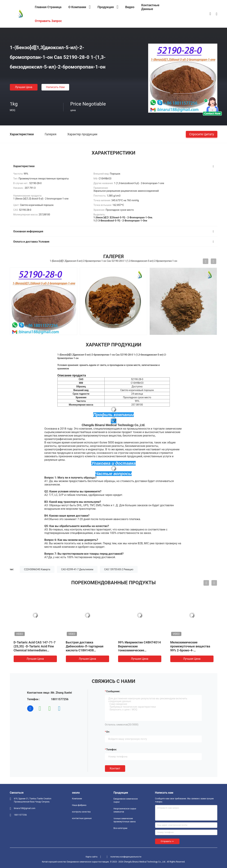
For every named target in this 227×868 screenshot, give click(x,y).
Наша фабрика (79, 805)
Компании (77, 799)
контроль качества (81, 812)
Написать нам (55, 87)
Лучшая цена (24, 87)
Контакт (115, 768)
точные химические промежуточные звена (125, 820)
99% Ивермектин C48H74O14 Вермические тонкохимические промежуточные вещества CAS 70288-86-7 (139, 650)
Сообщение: (113, 691)
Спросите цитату (201, 134)
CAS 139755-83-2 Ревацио (119, 569)
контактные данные (82, 818)
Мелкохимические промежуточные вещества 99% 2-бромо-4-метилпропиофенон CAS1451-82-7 (190, 650)
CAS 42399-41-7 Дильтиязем (77, 569)
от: (108, 732)
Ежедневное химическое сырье (126, 800)
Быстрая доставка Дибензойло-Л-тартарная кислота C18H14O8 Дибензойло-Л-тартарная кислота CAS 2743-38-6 (85, 650)
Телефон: (112, 749)
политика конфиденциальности (126, 857)
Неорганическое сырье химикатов (125, 810)
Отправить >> (167, 841)
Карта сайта (92, 857)
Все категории (121, 828)
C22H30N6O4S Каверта (37, 569)
